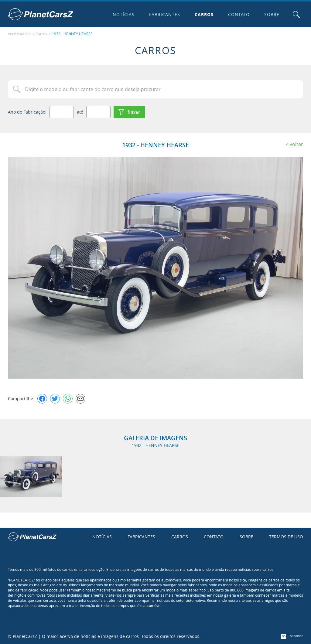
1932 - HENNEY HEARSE (72, 34)
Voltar (296, 144)
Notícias (124, 14)
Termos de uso (286, 537)
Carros (204, 14)
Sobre (272, 14)
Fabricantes (165, 14)
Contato (239, 14)
